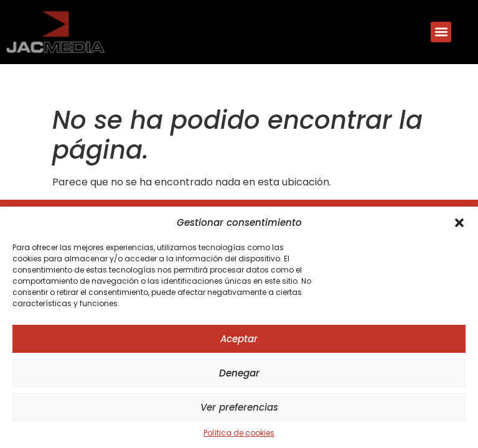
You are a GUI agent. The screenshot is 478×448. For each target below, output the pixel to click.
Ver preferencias (239, 407)
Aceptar (239, 339)
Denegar (239, 373)
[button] (459, 223)
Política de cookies (239, 433)
